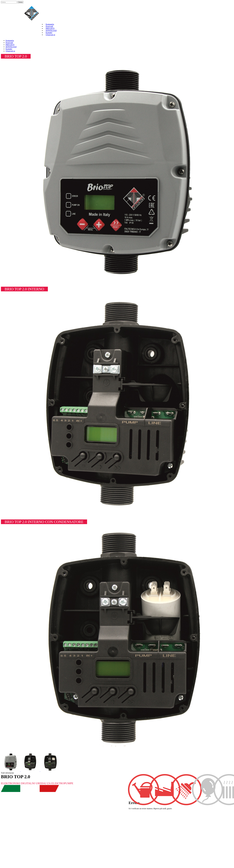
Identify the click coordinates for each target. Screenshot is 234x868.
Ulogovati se (50, 35)
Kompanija (50, 24)
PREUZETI (50, 28)
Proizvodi (49, 26)
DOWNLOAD (51, 31)
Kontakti (49, 33)
